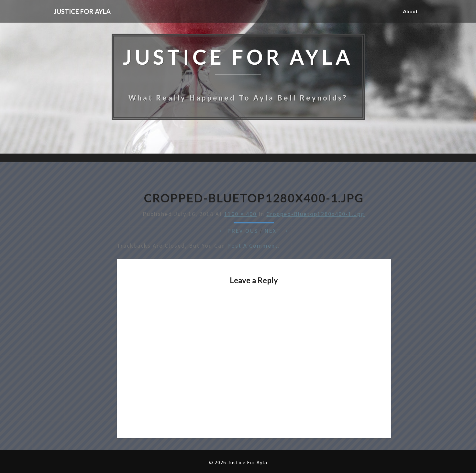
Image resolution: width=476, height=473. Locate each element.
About (410, 11)
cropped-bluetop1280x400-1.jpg (315, 214)
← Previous (238, 231)
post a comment (253, 246)
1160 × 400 (240, 214)
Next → (277, 231)
